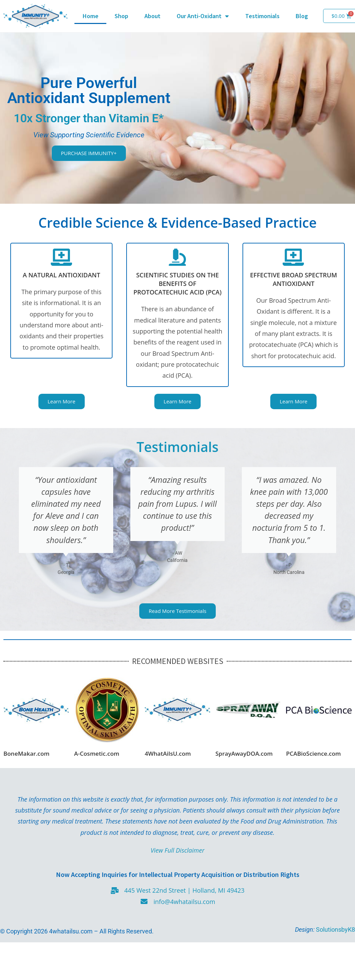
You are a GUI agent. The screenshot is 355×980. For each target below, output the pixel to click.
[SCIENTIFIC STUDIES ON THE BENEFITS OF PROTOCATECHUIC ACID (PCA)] (177, 257)
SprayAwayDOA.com (244, 753)
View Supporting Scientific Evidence (89, 135)
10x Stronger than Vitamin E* (89, 118)
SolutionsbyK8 (335, 929)
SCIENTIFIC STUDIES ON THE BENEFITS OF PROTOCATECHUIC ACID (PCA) (177, 284)
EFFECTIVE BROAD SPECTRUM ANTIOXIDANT (294, 279)
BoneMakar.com (26, 753)
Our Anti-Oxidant (203, 16)
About (152, 16)
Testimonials (262, 16)
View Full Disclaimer (177, 850)
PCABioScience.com (313, 753)
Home (91, 16)
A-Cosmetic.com (97, 753)
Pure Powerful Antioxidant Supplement (89, 90)
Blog (302, 16)
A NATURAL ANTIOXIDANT (61, 275)
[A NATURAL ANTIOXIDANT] (61, 257)
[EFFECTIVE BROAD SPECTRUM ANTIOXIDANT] (294, 257)
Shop (121, 16)
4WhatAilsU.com (168, 753)
